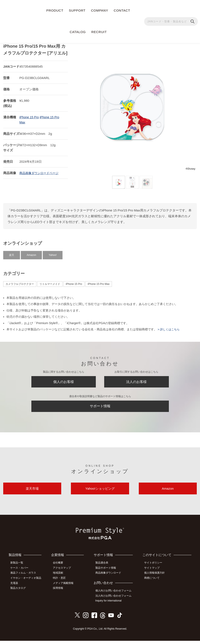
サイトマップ (154, 573)
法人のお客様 (136, 381)
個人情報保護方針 (156, 577)
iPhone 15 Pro (30, 115)
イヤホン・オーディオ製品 (27, 582)
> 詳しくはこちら (169, 328)
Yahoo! (53, 253)
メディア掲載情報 (66, 587)
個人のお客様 (64, 381)
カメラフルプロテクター (20, 282)
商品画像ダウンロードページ (40, 171)
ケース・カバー (21, 573)
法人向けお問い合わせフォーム (115, 599)
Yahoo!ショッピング (100, 492)
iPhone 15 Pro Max (99, 282)
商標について (154, 582)
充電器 (16, 587)
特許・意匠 (62, 582)
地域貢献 (60, 577)
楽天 (12, 253)
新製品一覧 (18, 568)
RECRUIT (99, 32)
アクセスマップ (64, 573)
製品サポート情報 (108, 573)
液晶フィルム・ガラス (25, 577)
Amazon (31, 253)
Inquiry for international (110, 604)
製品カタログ (20, 592)
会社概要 (60, 568)
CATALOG (78, 32)
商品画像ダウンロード (110, 577)
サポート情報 (100, 407)
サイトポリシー (155, 568)
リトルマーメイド (50, 282)
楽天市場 (32, 492)
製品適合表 (104, 568)
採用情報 (60, 592)
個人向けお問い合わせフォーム (115, 595)
